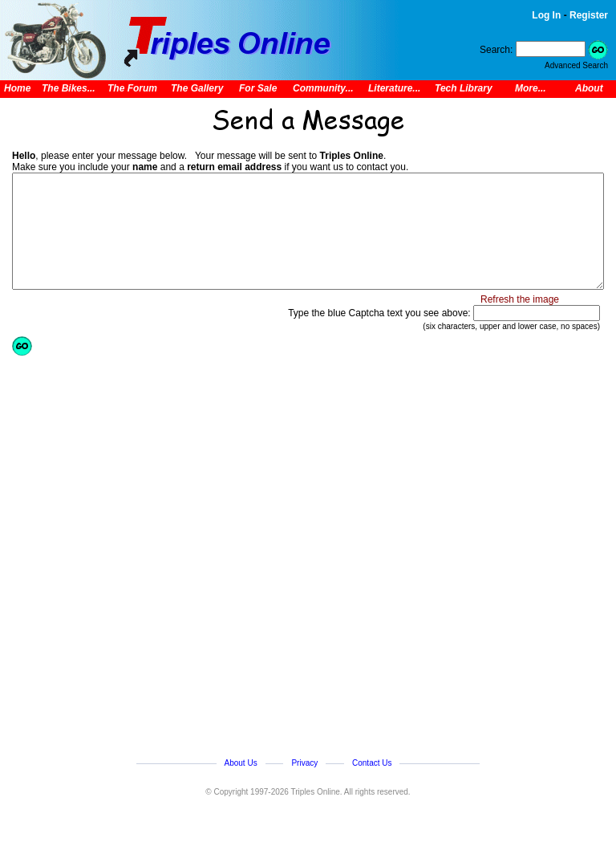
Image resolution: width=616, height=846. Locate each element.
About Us (241, 763)
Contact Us (372, 763)
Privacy (304, 763)
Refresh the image (520, 299)
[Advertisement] (184, 551)
